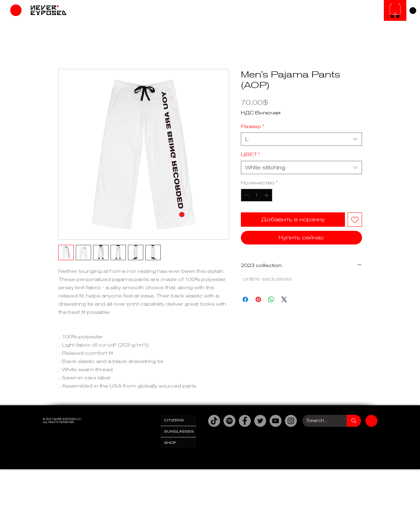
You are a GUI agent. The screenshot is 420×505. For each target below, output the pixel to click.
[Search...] (319, 421)
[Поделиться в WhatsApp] (271, 299)
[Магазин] (16, 10)
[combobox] (301, 139)
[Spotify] (229, 421)
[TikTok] (214, 421)
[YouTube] (276, 421)
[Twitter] (260, 421)
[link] (413, 11)
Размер (252, 126)
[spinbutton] (257, 195)
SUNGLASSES (179, 431)
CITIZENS (174, 420)
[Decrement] (246, 195)
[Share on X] (284, 299)
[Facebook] (245, 421)
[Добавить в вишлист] (355, 220)
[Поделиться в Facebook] (245, 299)
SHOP (170, 443)
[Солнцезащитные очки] (395, 10)
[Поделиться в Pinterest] (258, 299)
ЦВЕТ (250, 154)
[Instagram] (291, 421)
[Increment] (267, 195)
